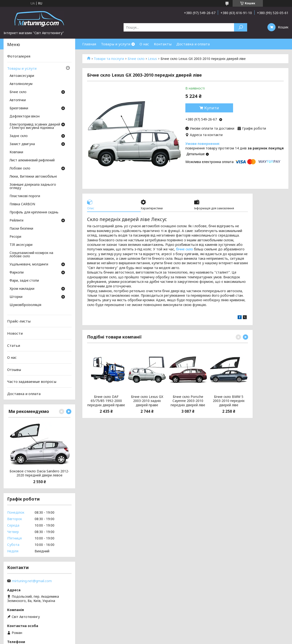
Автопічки (18, 100)
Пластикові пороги (25, 196)
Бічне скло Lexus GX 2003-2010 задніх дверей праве (147, 401)
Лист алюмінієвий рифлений (32, 160)
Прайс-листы (19, 321)
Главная (89, 44)
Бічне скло (136, 59)
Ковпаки (16, 152)
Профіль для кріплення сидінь (34, 212)
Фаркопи (17, 273)
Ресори (15, 237)
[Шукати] (241, 27)
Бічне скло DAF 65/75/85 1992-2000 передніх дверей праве (106, 401)
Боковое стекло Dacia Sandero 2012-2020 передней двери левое (39, 473)
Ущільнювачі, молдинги (29, 264)
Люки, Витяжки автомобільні (33, 177)
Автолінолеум (21, 84)
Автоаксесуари (22, 76)
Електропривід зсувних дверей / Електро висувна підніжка (35, 126)
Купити (212, 108)
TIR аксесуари (21, 245)
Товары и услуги (116, 44)
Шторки (16, 297)
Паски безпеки (21, 229)
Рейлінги (16, 221)
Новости (15, 333)
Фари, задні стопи (24, 281)
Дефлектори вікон (25, 116)
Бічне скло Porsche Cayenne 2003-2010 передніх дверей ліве (188, 401)
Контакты (163, 44)
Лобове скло (20, 169)
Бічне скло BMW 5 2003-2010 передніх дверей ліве (229, 401)
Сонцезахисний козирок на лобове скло (31, 255)
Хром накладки (22, 289)
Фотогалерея (19, 56)
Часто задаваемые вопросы (32, 381)
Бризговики (19, 108)
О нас (144, 44)
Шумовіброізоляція (25, 305)
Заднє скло (19, 136)
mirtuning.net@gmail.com (32, 581)
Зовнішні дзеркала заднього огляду (33, 186)
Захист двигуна (22, 144)
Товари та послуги (109, 59)
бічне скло (185, 249)
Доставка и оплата (193, 44)
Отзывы (14, 370)
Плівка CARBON (22, 204)
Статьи (14, 345)
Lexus (152, 59)
